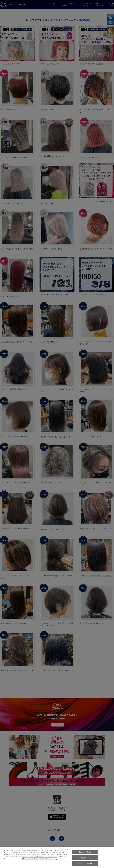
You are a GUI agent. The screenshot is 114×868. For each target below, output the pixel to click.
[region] (57, 857)
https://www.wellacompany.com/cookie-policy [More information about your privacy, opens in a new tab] (40, 859)
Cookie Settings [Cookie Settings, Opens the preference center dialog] (85, 852)
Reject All (85, 858)
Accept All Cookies (85, 863)
